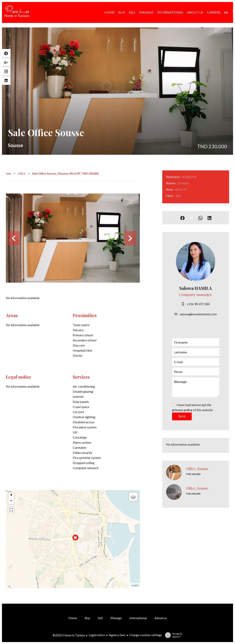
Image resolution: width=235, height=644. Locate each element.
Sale (8, 173)
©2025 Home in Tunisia (69, 635)
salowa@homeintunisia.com (198, 314)
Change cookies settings (146, 635)
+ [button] (11, 495)
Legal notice (97, 635)
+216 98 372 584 (198, 304)
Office (22, 173)
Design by (173, 635)
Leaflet (135, 585)
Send (182, 416)
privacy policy (182, 410)
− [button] (11, 501)
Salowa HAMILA (196, 288)
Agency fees (117, 635)
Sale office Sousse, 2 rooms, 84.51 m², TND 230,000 (65, 173)
